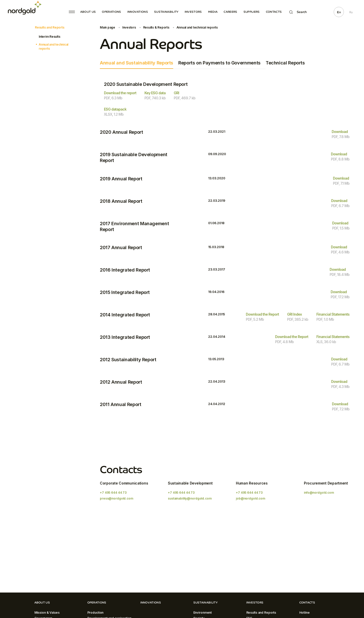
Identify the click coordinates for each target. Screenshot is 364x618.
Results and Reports (50, 27)
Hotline (305, 613)
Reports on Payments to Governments (219, 63)
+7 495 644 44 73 (113, 493)
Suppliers (252, 12)
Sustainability (166, 12)
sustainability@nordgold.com (190, 498)
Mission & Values (47, 613)
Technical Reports (285, 63)
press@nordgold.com (117, 498)
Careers (230, 12)
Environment (203, 613)
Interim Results (49, 37)
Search (298, 12)
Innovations (138, 12)
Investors (193, 12)
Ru (351, 12)
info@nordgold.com (319, 493)
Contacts (274, 12)
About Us (88, 12)
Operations (111, 12)
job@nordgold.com (251, 498)
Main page (107, 27)
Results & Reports (156, 27)
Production (96, 613)
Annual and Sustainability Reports (137, 63)
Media (213, 12)
